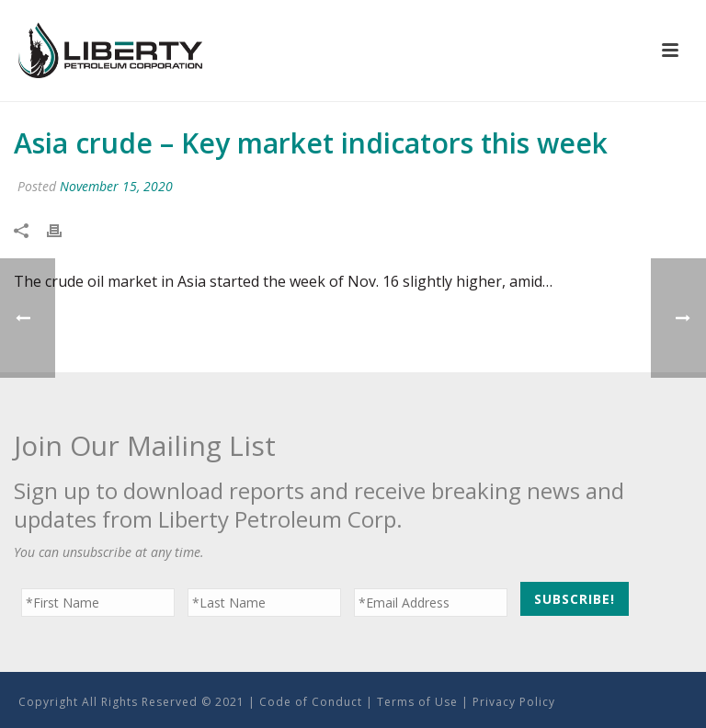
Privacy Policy (514, 702)
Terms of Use (417, 702)
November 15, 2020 (116, 186)
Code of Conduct (311, 702)
